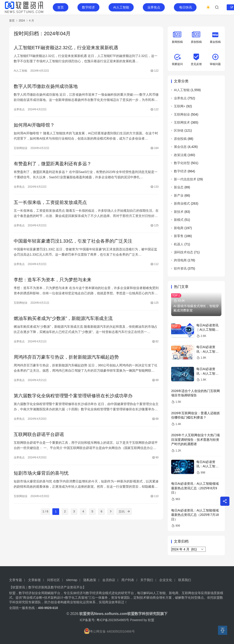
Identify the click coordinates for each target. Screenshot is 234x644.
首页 (61, 7)
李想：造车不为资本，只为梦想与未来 (53, 280)
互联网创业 (21, 148)
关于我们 (147, 580)
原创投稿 (180, 139)
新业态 (179, 187)
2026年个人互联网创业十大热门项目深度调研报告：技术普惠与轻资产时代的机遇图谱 (195, 440)
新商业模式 (182, 203)
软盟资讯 (87, 614)
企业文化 (166, 580)
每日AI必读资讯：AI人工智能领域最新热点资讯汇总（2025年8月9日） (195, 488)
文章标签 (35, 580)
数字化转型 (182, 163)
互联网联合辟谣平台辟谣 (39, 434)
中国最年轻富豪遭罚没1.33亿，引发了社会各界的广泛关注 (73, 241)
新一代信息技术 (185, 179)
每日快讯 (186, 7)
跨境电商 (180, 260)
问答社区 (53, 580)
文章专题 (16, 580)
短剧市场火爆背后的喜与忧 (41, 473)
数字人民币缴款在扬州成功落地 (46, 86)
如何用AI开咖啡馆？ (34, 125)
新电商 (179, 228)
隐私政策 (90, 580)
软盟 (151, 620)
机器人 (179, 244)
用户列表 (128, 580)
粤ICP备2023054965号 (113, 620)
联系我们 (185, 580)
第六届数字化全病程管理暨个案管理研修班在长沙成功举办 (73, 396)
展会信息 (180, 147)
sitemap (72, 580)
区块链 (179, 130)
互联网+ (180, 106)
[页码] (128, 511)
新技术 (179, 212)
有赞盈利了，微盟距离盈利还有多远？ (53, 164)
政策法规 (180, 155)
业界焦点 (154, 7)
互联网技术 (182, 122)
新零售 (179, 236)
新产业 (179, 195)
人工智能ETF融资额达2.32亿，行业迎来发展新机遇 (66, 48)
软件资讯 (180, 268)
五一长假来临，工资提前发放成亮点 (50, 202)
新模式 (179, 220)
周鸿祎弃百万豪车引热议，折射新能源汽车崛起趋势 (66, 357)
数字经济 (88, 7)
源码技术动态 (183, 252)
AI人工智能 (121, 7)
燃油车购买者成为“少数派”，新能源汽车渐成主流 (63, 318)
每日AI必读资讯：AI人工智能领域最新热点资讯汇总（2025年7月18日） (195, 515)
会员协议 (109, 580)
